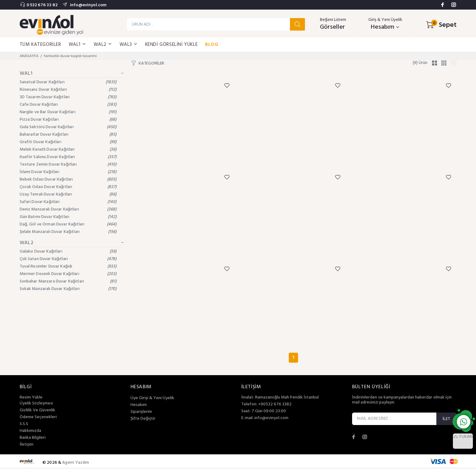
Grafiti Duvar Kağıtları (68, 142)
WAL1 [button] (77, 45)
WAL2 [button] (103, 45)
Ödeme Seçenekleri (38, 419)
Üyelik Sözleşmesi (36, 405)
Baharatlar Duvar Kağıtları (68, 135)
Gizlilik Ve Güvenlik (37, 412)
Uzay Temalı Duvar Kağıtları (68, 194)
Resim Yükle (31, 399)
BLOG (212, 45)
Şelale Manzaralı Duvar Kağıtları (68, 232)
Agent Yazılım (76, 464)
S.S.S (24, 426)
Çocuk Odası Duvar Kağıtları (68, 187)
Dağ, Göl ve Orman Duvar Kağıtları (68, 224)
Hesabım (139, 407)
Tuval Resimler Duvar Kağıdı (68, 266)
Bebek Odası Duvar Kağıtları (68, 179)
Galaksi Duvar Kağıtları (68, 251)
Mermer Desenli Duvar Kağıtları (68, 274)
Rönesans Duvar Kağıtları (68, 90)
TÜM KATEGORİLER (40, 45)
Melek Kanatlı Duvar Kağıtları (68, 150)
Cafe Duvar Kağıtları (68, 105)
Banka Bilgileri (33, 439)
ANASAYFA (29, 56)
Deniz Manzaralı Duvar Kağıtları (68, 209)
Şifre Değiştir (143, 420)
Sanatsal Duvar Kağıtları (68, 82)
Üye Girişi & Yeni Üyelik (152, 400)
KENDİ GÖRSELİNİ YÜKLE (172, 45)
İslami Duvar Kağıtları (68, 172)
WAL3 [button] (129, 45)
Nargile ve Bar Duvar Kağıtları (68, 112)
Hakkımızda (30, 433)
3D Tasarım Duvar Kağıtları (68, 97)
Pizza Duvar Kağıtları (68, 120)
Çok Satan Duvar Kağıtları (68, 259)
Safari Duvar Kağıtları (68, 202)
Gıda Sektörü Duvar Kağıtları (68, 127)
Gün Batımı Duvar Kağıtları (68, 217)
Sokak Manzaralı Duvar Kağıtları (68, 289)
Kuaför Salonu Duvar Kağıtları (68, 157)
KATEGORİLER (151, 64)
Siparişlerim (141, 413)
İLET (447, 421)
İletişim (27, 446)
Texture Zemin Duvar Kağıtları (68, 164)
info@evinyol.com (88, 5)
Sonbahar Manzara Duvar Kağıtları (68, 281)
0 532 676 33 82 (42, 5)
